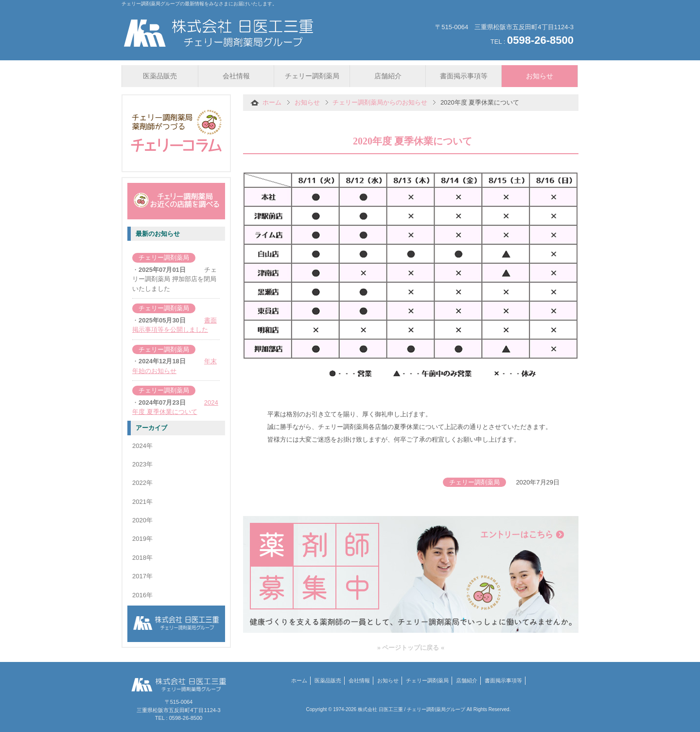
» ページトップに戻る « (411, 648)
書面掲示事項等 (503, 680)
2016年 (142, 595)
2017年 (142, 576)
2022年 (142, 483)
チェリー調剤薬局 (427, 680)
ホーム (272, 102)
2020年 (142, 520)
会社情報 (359, 680)
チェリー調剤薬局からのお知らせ (380, 102)
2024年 (142, 446)
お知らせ (307, 102)
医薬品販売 (328, 680)
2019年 (142, 539)
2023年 (142, 464)
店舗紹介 (467, 680)
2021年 (142, 502)
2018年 (142, 558)
